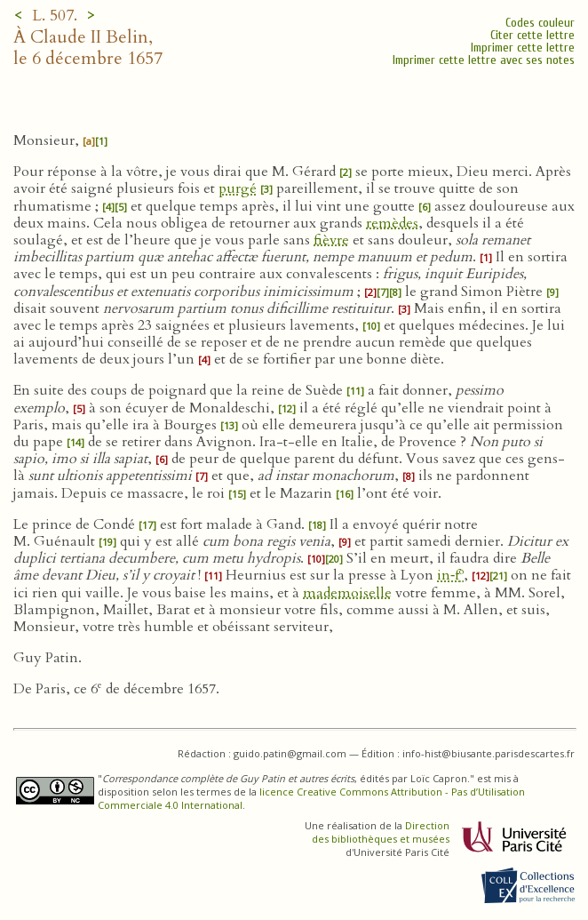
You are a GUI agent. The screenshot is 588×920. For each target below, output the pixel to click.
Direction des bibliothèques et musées (381, 832)
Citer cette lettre (532, 35)
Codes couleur (540, 23)
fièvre (331, 240)
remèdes (392, 223)
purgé (238, 188)
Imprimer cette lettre (523, 48)
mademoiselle (347, 593)
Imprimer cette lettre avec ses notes (484, 60)
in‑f (450, 575)
